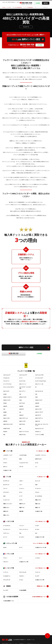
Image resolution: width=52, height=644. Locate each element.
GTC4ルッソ (38, 446)
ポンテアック (6, 500)
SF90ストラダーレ (7, 403)
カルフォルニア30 (39, 375)
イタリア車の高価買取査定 (17, 7)
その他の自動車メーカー (9, 616)
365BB (5, 422)
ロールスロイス (7, 541)
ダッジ (21, 508)
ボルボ (5, 563)
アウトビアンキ (7, 596)
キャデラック (6, 497)
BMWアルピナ (38, 475)
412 (20, 422)
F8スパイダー (6, 396)
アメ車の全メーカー (42, 492)
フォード (5, 504)
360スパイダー (38, 418)
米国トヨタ (38, 519)
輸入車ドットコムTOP (7, 7)
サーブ (21, 563)
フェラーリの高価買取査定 (28, 7)
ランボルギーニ (7, 592)
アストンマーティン (24, 545)
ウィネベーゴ (6, 516)
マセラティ (22, 592)
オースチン (22, 553)
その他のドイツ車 (7, 486)
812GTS (5, 446)
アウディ (5, 478)
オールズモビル (39, 512)
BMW (20, 475)
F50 (36, 399)
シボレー (21, 497)
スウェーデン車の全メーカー (39, 559)
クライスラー (6, 508)
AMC (4, 512)
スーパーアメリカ (7, 387)
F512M (5, 411)
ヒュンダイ (6, 606)
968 (4, 450)
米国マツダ (22, 523)
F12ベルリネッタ (39, 396)
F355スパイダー (7, 407)
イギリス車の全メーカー (41, 537)
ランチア (37, 592)
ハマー (21, 500)
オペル (37, 478)
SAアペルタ (22, 411)
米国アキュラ (22, 519)
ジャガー (37, 541)
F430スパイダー (39, 407)
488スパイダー (23, 433)
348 (4, 418)
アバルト (21, 596)
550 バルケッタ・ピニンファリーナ (42, 438)
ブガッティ (6, 577)
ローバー (5, 553)
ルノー (21, 574)
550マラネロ (22, 437)
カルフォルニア (7, 375)
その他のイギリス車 (40, 553)
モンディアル (22, 383)
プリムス (37, 508)
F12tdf (5, 399)
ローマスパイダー (39, 379)
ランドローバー (7, 545)
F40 (20, 399)
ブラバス (21, 482)
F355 (36, 403)
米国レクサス (38, 516)
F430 (20, 407)
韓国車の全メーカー (42, 602)
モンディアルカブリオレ (41, 383)
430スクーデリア (39, 422)
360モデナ (22, 418)
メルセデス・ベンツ (8, 471)
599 (20, 442)
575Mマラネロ (6, 442)
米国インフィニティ (8, 519)
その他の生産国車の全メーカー (39, 612)
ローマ (21, 379)
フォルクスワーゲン (24, 478)
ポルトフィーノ (23, 387)
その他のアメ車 (39, 527)
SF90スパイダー (23, 403)
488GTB (5, 433)
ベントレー (22, 541)
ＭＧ (36, 549)
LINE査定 (38, 3)
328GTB (21, 414)
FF (36, 391)
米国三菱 (21, 527)
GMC (36, 500)
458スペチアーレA (23, 430)
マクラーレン (6, 549)
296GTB (37, 411)
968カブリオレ (23, 450)
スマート (5, 475)
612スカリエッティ (39, 442)
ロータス (37, 545)
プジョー (5, 574)
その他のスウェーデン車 (41, 563)
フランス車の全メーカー (41, 569)
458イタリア (38, 426)
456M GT (21, 426)
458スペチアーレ (39, 430)
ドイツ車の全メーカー (41, 467)
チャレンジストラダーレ (9, 391)
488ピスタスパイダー (8, 437)
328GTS (37, 414)
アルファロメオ (23, 588)
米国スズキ (6, 527)
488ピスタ (37, 433)
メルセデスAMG (23, 471)
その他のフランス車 (24, 577)
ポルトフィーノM (39, 387)
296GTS (5, 414)
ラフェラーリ (6, 383)
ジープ (21, 512)
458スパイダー (7, 430)
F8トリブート (22, 396)
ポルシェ (5, 482)
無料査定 (46, 3)
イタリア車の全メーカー (41, 584)
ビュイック (38, 497)
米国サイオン (6, 523)
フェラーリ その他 (39, 450)
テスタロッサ (6, 379)
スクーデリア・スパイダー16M (25, 391)
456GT (5, 426)
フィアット (6, 588)
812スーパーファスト (24, 446)
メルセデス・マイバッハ (41, 471)
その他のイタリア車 (40, 596)
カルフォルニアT (23, 375)
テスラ (21, 516)
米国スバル (38, 523)
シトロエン (38, 574)
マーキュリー (38, 504)
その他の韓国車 (23, 606)
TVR (20, 549)
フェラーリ (38, 588)
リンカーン (22, 504)
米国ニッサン (6, 531)
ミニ (36, 482)
